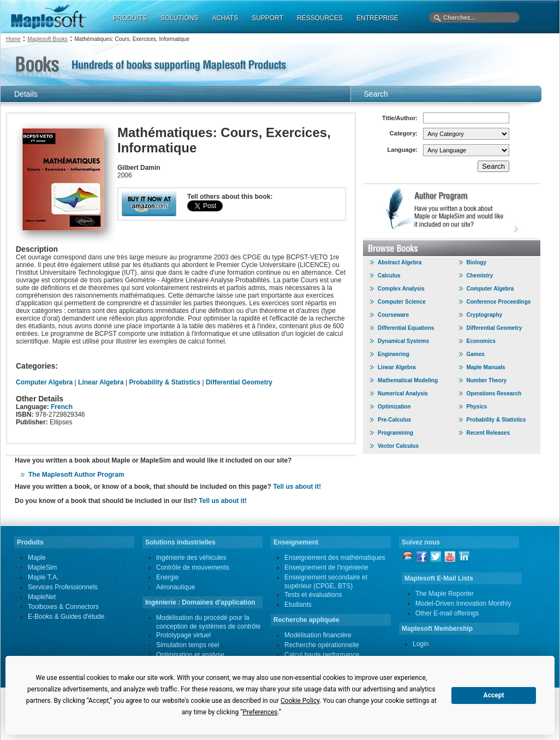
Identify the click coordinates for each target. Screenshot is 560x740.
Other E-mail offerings (447, 613)
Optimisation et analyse (190, 655)
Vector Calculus (398, 446)
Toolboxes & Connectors (63, 607)
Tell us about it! (297, 487)
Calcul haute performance (322, 655)
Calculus (389, 276)
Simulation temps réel (187, 645)
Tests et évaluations (313, 595)
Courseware (393, 315)
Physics (477, 407)
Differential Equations (406, 328)
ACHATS (225, 18)
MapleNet (42, 597)
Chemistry (480, 276)
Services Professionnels (63, 587)
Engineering (394, 354)
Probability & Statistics (165, 382)
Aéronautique (175, 587)
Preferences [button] (260, 712)
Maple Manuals (486, 367)
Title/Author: (400, 118)
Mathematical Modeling (408, 380)
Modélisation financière (318, 635)
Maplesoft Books (47, 39)
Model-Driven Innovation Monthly (463, 603)
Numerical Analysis (403, 393)
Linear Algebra (101, 382)
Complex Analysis (401, 289)
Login (421, 644)
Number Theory (487, 380)
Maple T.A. (43, 577)
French (62, 407)
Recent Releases (488, 433)
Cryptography (485, 315)
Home (13, 39)
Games (476, 354)
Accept (494, 695)
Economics (481, 341)
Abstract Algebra (400, 262)
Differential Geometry (239, 382)
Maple (37, 558)
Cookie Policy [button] (300, 701)
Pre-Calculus (394, 420)
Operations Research (494, 393)
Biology (477, 262)
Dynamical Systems (403, 341)
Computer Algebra (45, 382)
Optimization (394, 407)
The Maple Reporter (445, 594)
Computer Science (402, 302)
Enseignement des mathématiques (335, 558)
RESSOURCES (320, 18)
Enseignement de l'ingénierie (326, 567)
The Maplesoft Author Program (76, 475)
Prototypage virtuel (183, 635)
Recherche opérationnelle (322, 645)
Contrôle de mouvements (193, 567)
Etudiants (298, 605)
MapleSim (42, 567)
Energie (167, 577)
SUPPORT (267, 18)
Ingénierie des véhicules (191, 558)
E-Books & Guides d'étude (66, 617)
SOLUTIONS (179, 18)
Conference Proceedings (499, 302)
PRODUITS (130, 18)
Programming (395, 433)
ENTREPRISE (377, 18)
